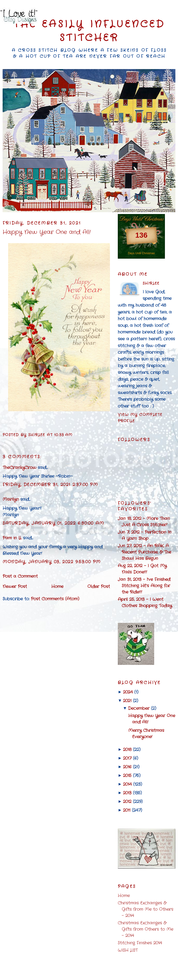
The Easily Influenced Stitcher (89, 31)
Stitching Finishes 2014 (140, 943)
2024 (128, 692)
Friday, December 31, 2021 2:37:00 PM (50, 485)
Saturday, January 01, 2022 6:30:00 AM (53, 523)
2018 (127, 750)
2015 (127, 776)
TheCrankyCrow (19, 468)
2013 (127, 793)
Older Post (99, 587)
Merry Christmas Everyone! (146, 734)
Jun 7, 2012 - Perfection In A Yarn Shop (145, 535)
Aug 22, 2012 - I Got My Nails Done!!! (142, 569)
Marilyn (11, 499)
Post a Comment (20, 576)
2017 (127, 758)
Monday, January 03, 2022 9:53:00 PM (52, 562)
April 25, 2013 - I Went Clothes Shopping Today (145, 603)
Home (57, 587)
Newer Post (15, 587)
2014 (127, 784)
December (139, 708)
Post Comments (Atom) (55, 599)
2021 (127, 701)
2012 (127, 802)
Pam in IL (12, 538)
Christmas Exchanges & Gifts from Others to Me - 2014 (146, 929)
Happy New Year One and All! (47, 232)
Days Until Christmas (141, 253)
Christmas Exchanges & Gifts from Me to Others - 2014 (146, 909)
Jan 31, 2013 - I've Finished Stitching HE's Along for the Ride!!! (144, 586)
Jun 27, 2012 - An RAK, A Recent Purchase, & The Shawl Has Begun (144, 552)
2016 (127, 767)
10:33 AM (63, 435)
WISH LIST (128, 950)
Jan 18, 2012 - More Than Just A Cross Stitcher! (144, 522)
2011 (127, 810)
